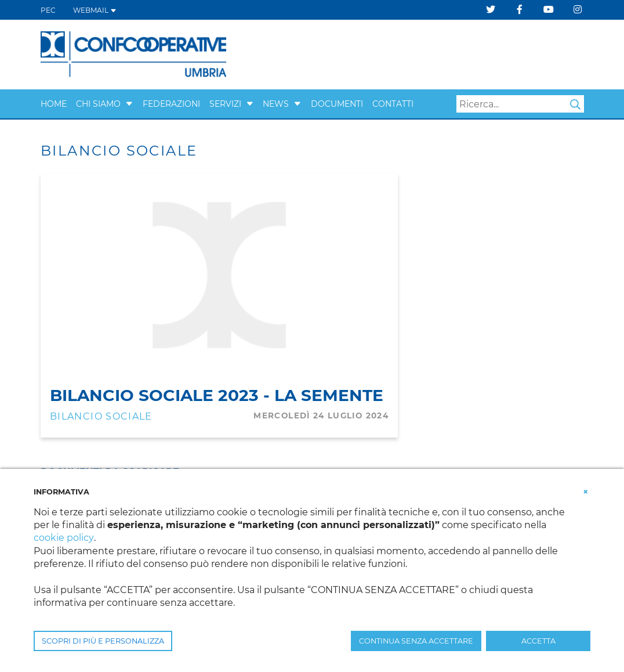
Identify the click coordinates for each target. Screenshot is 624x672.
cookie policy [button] (64, 538)
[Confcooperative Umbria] (134, 54)
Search (575, 104)
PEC (48, 10)
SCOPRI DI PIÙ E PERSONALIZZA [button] (103, 641)
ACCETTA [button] (538, 641)
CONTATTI (393, 104)
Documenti (337, 104)
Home (54, 104)
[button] (129, 104)
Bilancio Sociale (101, 416)
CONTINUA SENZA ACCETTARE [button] (416, 641)
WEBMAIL (95, 10)
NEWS (276, 104)
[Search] (520, 104)
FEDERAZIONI (171, 104)
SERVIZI (225, 104)
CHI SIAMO (98, 104)
